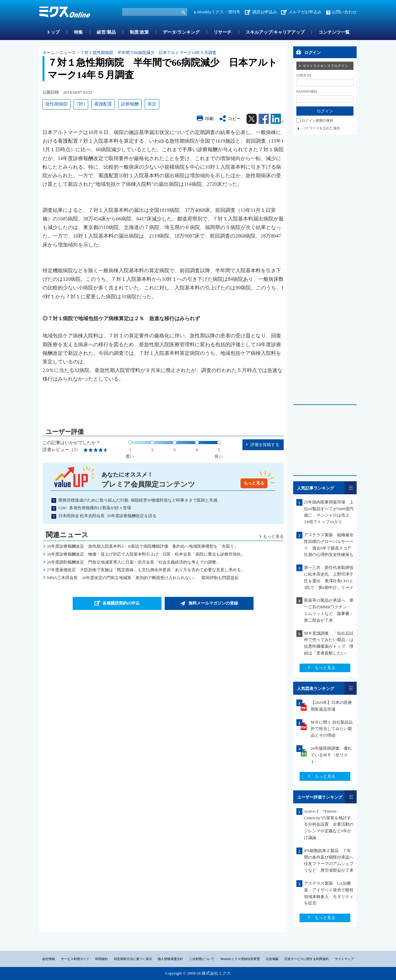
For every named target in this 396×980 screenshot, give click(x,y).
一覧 (351, 488)
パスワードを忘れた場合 (321, 128)
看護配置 (103, 104)
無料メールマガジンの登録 (213, 603)
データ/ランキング (181, 32)
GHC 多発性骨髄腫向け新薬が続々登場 (95, 508)
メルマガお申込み (305, 12)
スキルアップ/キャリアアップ (275, 32)
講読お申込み (265, 12)
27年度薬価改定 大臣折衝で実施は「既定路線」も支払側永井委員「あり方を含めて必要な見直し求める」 (146, 570)
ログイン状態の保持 (317, 120)
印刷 (209, 119)
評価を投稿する (265, 445)
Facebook (264, 119)
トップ (53, 32)
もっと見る (254, 483)
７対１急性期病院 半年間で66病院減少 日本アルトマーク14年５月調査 (148, 53)
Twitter (252, 119)
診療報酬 (130, 104)
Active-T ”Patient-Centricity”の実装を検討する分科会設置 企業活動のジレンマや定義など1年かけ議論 (329, 824)
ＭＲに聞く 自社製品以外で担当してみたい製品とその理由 (332, 729)
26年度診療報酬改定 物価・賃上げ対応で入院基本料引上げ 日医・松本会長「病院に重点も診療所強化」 (146, 554)
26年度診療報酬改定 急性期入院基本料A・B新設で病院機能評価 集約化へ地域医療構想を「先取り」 (143, 546)
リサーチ (222, 32)
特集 (78, 32)
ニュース (68, 53)
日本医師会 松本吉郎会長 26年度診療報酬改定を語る (107, 516)
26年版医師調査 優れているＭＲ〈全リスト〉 (331, 755)
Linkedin (277, 119)
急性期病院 (56, 104)
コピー (234, 119)
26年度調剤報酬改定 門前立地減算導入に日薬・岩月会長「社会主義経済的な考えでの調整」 (134, 562)
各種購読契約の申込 (121, 603)
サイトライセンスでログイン (325, 66)
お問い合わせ (344, 12)
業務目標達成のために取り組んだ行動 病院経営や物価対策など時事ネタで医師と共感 (138, 500)
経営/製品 (106, 32)
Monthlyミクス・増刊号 (219, 12)
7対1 (81, 104)
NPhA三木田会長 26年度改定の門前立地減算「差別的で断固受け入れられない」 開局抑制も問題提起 (143, 578)
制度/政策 (139, 32)
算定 (152, 104)
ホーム (49, 53)
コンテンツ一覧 (334, 32)
